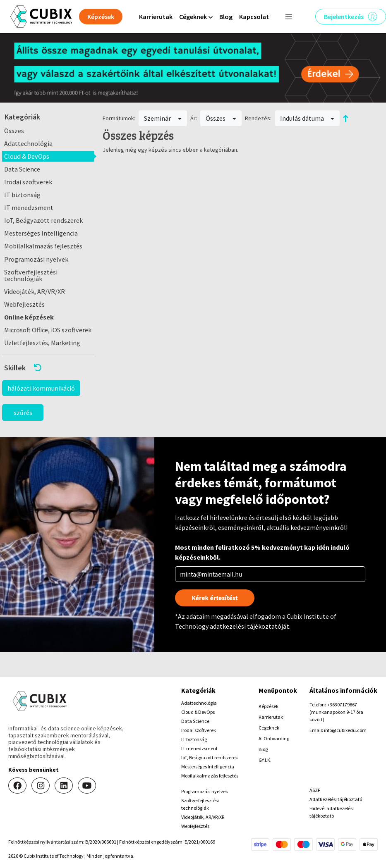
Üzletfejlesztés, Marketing (42, 343)
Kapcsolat (254, 17)
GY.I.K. (265, 760)
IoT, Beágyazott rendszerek (43, 220)
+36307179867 (342, 705)
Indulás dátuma (307, 118)
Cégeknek (269, 728)
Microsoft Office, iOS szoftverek (48, 330)
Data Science (22, 169)
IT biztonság (22, 195)
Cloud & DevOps (27, 156)
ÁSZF (315, 790)
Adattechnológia (28, 143)
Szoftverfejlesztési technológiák (31, 275)
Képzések (269, 706)
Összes (14, 131)
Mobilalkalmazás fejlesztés (43, 246)
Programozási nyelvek (36, 259)
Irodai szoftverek (28, 182)
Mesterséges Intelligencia (41, 233)
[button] (48, 368)
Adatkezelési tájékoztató (336, 799)
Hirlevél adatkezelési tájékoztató (332, 812)
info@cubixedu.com (345, 730)
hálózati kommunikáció (41, 388)
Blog (226, 17)
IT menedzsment (29, 207)
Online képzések (29, 317)
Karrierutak (156, 17)
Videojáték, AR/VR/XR (35, 291)
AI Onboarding (274, 738)
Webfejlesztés (24, 304)
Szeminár (163, 118)
